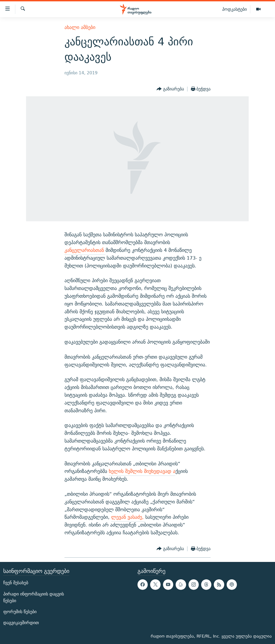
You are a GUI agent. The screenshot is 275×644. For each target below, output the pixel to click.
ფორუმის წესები (20, 612)
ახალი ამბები (80, 27)
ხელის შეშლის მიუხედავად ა (142, 471)
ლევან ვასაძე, (128, 517)
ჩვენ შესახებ (16, 583)
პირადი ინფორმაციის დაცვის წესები (34, 597)
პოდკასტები (234, 9)
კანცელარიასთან (85, 250)
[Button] (170, 89)
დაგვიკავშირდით (21, 623)
